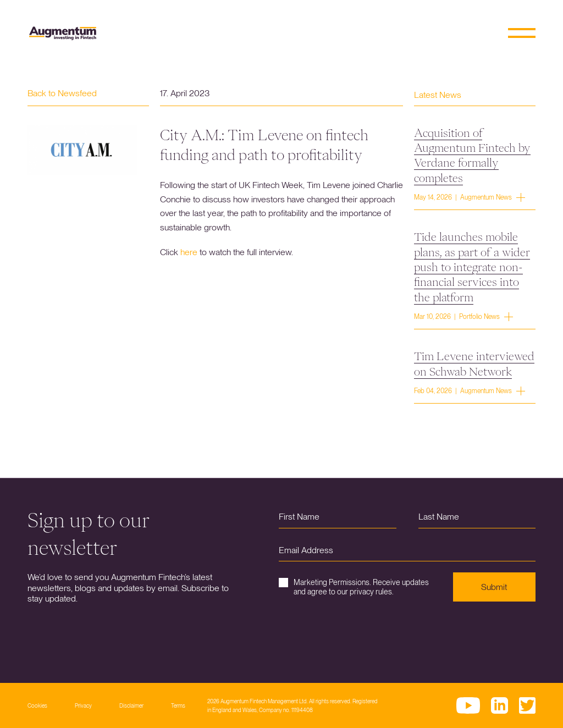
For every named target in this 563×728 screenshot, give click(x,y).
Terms (178, 705)
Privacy (83, 705)
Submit (494, 587)
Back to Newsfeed (62, 93)
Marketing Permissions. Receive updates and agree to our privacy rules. (354, 587)
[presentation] (362, 634)
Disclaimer (131, 705)
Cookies (37, 705)
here (189, 252)
